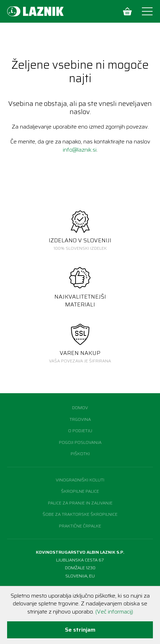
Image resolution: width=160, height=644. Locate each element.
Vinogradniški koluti (80, 480)
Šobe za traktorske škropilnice (80, 514)
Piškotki (80, 454)
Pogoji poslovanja (80, 442)
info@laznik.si (80, 150)
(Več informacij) (114, 612)
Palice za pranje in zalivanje (80, 503)
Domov (80, 408)
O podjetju (80, 431)
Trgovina (80, 419)
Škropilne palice (80, 491)
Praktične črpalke (80, 526)
